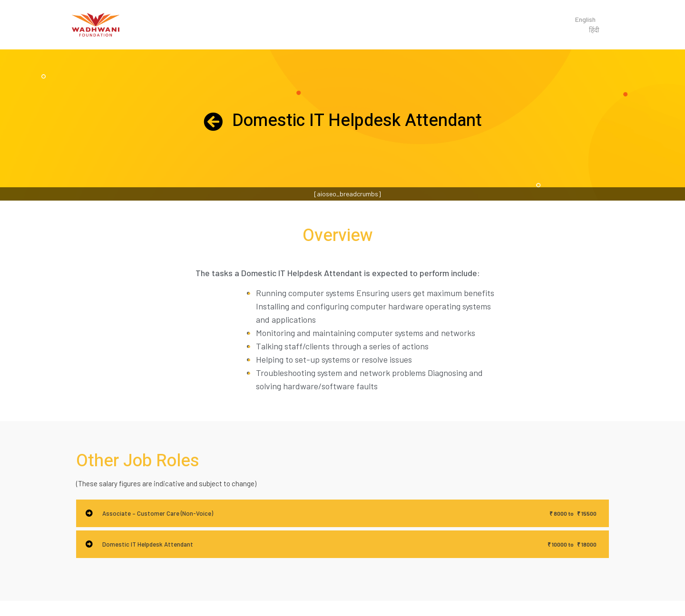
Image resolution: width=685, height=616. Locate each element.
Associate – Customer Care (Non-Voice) (158, 513)
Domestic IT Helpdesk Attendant (148, 544)
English (585, 19)
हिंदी (594, 30)
